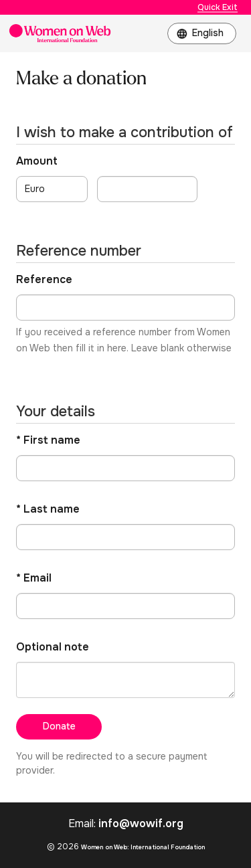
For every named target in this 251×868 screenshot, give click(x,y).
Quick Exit (218, 7)
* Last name (48, 509)
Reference (44, 279)
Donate (59, 726)
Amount (37, 161)
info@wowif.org (141, 823)
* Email (34, 578)
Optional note (53, 647)
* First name (48, 440)
